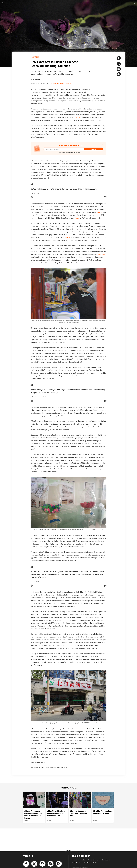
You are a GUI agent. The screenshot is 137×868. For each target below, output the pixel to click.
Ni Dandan (36, 79)
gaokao (68, 238)
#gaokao (68, 83)
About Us (75, 860)
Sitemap (95, 862)
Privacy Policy (86, 862)
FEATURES (35, 57)
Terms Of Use (76, 862)
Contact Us (105, 860)
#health (54, 83)
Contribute (83, 860)
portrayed (102, 254)
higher (77, 218)
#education (61, 83)
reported (99, 212)
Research (97, 860)
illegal (78, 117)
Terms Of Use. (77, 152)
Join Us (90, 860)
